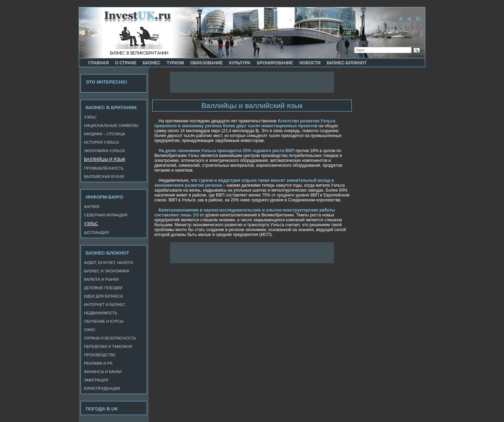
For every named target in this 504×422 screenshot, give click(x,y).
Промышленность (104, 168)
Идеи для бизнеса (103, 296)
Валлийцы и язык (105, 159)
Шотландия (96, 233)
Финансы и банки (103, 372)
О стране (126, 63)
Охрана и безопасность (110, 338)
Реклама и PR (98, 363)
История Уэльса (101, 142)
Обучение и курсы (104, 321)
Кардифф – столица (105, 134)
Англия (92, 207)
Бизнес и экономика (107, 271)
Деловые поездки (103, 288)
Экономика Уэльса (104, 151)
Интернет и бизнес (105, 305)
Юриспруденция (102, 388)
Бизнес (152, 63)
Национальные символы (111, 126)
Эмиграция (96, 380)
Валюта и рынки (101, 279)
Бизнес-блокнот (347, 63)
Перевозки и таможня (108, 346)
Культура (240, 63)
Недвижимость (101, 313)
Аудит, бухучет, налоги (108, 263)
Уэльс (90, 117)
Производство (100, 355)
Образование (207, 63)
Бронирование (275, 63)
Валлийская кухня (104, 177)
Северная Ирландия (106, 215)
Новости (310, 63)
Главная (99, 63)
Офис (90, 330)
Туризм (175, 63)
